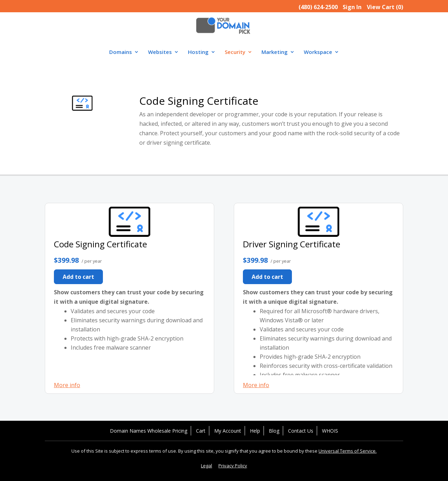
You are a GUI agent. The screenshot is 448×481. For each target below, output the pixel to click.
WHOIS (330, 431)
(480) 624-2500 (318, 7)
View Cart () (385, 7)
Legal (206, 466)
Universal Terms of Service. (348, 451)
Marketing (275, 52)
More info (67, 385)
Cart (201, 431)
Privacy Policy (233, 466)
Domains (121, 52)
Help (255, 431)
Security (235, 52)
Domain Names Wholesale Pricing (149, 431)
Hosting (198, 52)
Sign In (352, 7)
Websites (160, 52)
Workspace (318, 52)
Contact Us (301, 431)
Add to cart (78, 277)
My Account (228, 431)
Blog (274, 431)
